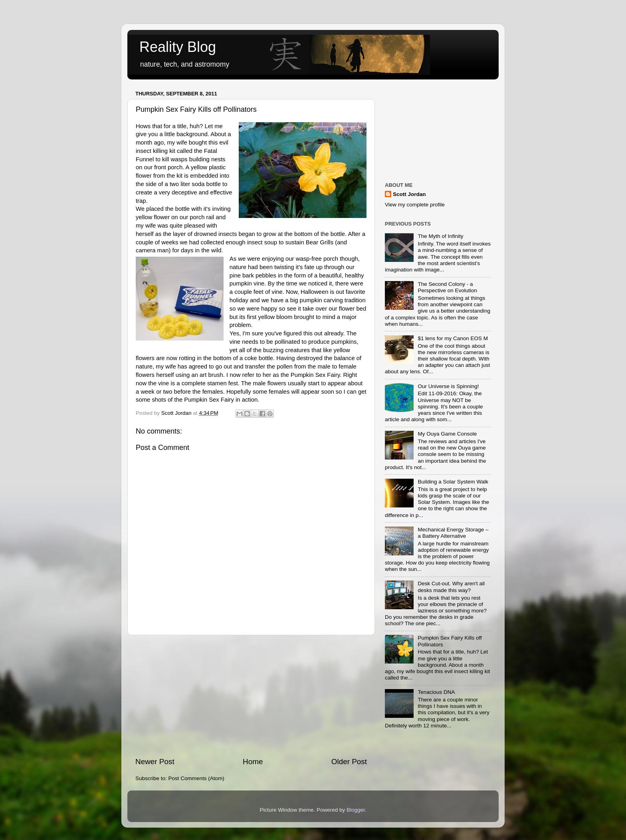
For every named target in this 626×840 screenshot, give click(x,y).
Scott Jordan (409, 194)
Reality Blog (178, 47)
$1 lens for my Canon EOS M (453, 338)
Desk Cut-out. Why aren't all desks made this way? (451, 587)
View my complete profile (415, 205)
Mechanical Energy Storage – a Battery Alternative (453, 533)
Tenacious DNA (436, 692)
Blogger (356, 810)
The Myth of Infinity (440, 236)
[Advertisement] (251, 696)
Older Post (349, 762)
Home (253, 762)
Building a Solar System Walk (453, 482)
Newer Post (155, 762)
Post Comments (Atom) (196, 778)
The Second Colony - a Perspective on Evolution (447, 287)
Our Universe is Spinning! (448, 386)
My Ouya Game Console (447, 434)
